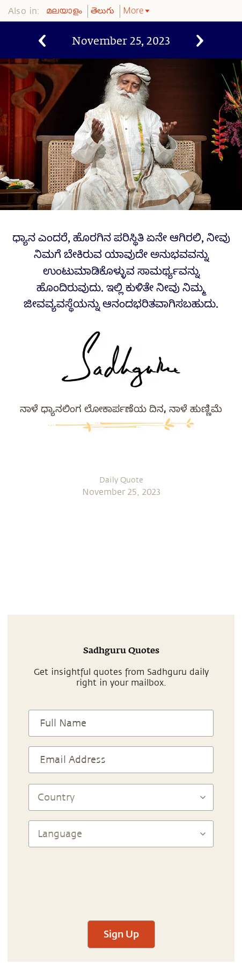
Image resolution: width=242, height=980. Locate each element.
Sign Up (121, 934)
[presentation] (121, 879)
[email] (174, 539)
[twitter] (127, 539)
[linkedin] (150, 539)
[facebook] (102, 539)
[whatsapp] (74, 539)
